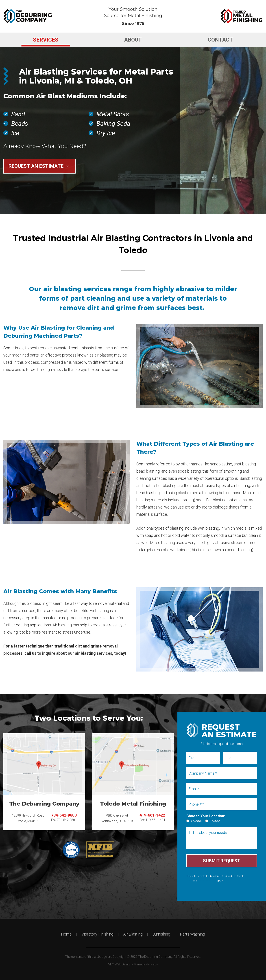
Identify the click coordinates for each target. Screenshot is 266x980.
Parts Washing (192, 934)
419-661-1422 (152, 815)
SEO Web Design (120, 964)
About (133, 40)
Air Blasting (133, 934)
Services (46, 40)
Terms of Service (207, 881)
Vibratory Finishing (97, 934)
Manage (139, 964)
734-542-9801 (67, 820)
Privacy (153, 964)
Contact (220, 40)
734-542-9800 (64, 815)
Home (66, 934)
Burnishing (161, 934)
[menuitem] (46, 40)
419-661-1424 (155, 820)
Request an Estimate (39, 166)
